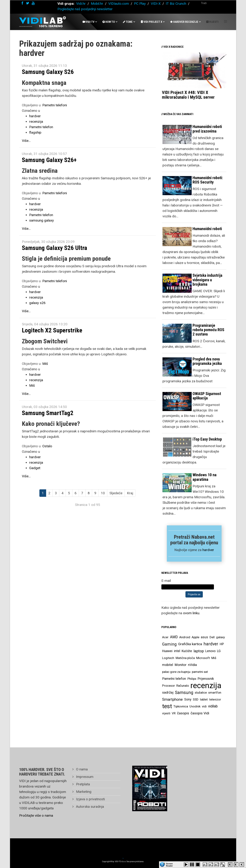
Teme (128, 22)
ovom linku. (192, 613)
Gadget (35, 468)
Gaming (169, 644)
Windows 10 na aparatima (205, 477)
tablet (204, 699)
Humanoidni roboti (207, 229)
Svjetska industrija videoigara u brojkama (207, 280)
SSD (196, 699)
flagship (35, 132)
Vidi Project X (151, 22)
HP (222, 644)
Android (185, 637)
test (167, 706)
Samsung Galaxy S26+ (49, 160)
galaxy (220, 637)
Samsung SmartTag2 (48, 413)
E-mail (166, 581)
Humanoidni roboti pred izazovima (207, 129)
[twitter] (28, 3)
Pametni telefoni (55, 105)
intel (177, 651)
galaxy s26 (37, 303)
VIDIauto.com (119, 4)
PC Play (140, 4)
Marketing (83, 792)
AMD (174, 637)
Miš (45, 364)
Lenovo (210, 651)
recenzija (36, 122)
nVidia (192, 665)
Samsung (184, 693)
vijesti (166, 713)
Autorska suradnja (90, 807)
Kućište (187, 651)
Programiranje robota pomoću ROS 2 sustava (208, 330)
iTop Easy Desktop (207, 439)
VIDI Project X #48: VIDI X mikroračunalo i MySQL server (188, 95)
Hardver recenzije (184, 22)
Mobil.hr (97, 4)
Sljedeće (116, 493)
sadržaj (168, 693)
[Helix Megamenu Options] (225, 22)
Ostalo (47, 446)
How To (109, 22)
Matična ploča (185, 658)
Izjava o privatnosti (90, 799)
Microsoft (203, 658)
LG (219, 651)
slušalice (201, 693)
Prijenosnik (206, 679)
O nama (81, 769)
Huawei (167, 651)
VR (174, 713)
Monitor (181, 665)
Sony (188, 699)
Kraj (130, 493)
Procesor (168, 686)
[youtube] (33, 3)
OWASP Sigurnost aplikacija (207, 396)
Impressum (84, 777)
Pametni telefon (41, 127)
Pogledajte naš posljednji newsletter (85, 9)
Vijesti (212, 22)
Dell (212, 637)
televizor (215, 699)
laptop (199, 651)
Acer (165, 637)
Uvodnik (195, 706)
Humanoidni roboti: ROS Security (208, 180)
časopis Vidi (200, 713)
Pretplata (83, 784)
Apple (195, 637)
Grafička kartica (190, 644)
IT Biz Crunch (176, 4)
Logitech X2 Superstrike (52, 330)
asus (204, 637)
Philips (192, 679)
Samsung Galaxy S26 (48, 72)
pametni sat (200, 672)
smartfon (215, 693)
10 (103, 493)
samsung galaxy (41, 220)
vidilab (213, 706)
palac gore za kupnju (176, 672)
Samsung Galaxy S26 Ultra (55, 248)
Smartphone (172, 699)
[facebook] (22, 3)
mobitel (168, 665)
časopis (183, 713)
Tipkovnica (181, 706)
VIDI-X (156, 4)
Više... (26, 141)
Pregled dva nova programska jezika (207, 361)
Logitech (168, 658)
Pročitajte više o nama (36, 815)
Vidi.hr (81, 4)
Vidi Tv (89, 22)
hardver (35, 116)
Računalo (183, 686)
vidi (204, 706)
